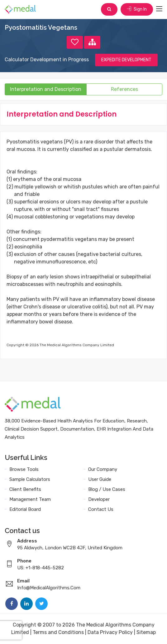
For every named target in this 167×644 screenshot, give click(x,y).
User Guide (100, 479)
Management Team (30, 499)
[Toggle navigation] (159, 9)
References (124, 89)
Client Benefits (25, 489)
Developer (99, 499)
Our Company (103, 469)
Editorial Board (25, 509)
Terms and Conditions (58, 632)
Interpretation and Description (46, 89)
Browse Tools (24, 469)
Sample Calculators (30, 479)
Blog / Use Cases (107, 489)
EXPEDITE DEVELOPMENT (126, 60)
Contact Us (101, 509)
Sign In (137, 9)
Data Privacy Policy (110, 632)
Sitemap (146, 632)
